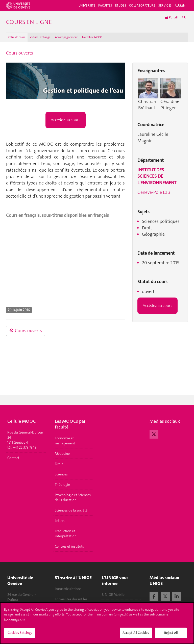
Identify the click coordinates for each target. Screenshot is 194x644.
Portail (171, 17)
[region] (97, 623)
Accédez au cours (66, 120)
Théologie (62, 485)
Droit (59, 464)
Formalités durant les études (71, 602)
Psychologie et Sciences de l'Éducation (73, 497)
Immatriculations (68, 589)
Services (165, 6)
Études (121, 6)
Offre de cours (17, 37)
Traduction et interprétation (66, 533)
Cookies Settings (20, 633)
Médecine (62, 453)
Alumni (181, 6)
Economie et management (65, 441)
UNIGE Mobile (113, 595)
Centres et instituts (69, 546)
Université (87, 6)
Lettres (60, 521)
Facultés (105, 6)
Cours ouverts (20, 53)
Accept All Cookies (136, 633)
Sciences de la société (71, 510)
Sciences (61, 474)
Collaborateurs (142, 6)
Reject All (171, 633)
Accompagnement (66, 37)
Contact (13, 458)
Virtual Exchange (40, 37)
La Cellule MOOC (92, 37)
